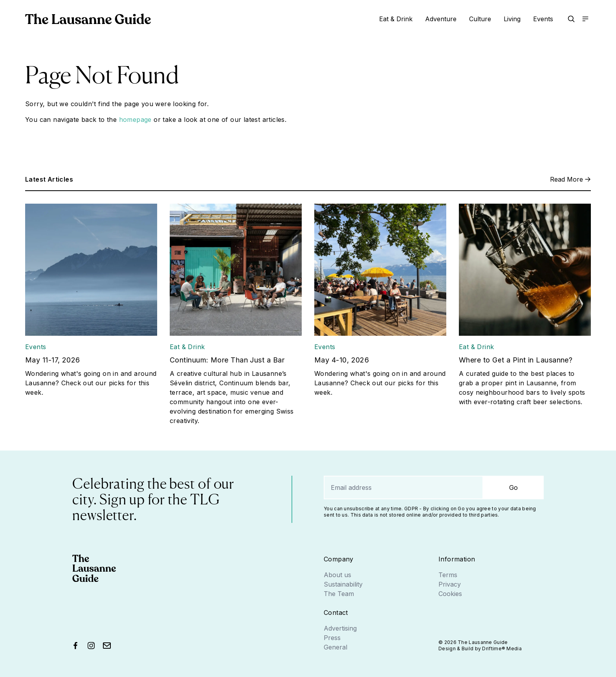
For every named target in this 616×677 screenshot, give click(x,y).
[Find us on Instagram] (91, 646)
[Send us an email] (107, 646)
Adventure (441, 19)
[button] (571, 19)
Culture (480, 19)
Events (543, 19)
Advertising (340, 628)
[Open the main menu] (585, 19)
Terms (448, 575)
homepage (135, 120)
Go (513, 488)
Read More (570, 179)
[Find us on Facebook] (75, 646)
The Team (339, 594)
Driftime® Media (502, 648)
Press (332, 638)
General (335, 647)
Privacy (450, 584)
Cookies (450, 594)
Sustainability (343, 584)
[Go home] (88, 19)
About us (337, 575)
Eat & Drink (396, 19)
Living (512, 19)
